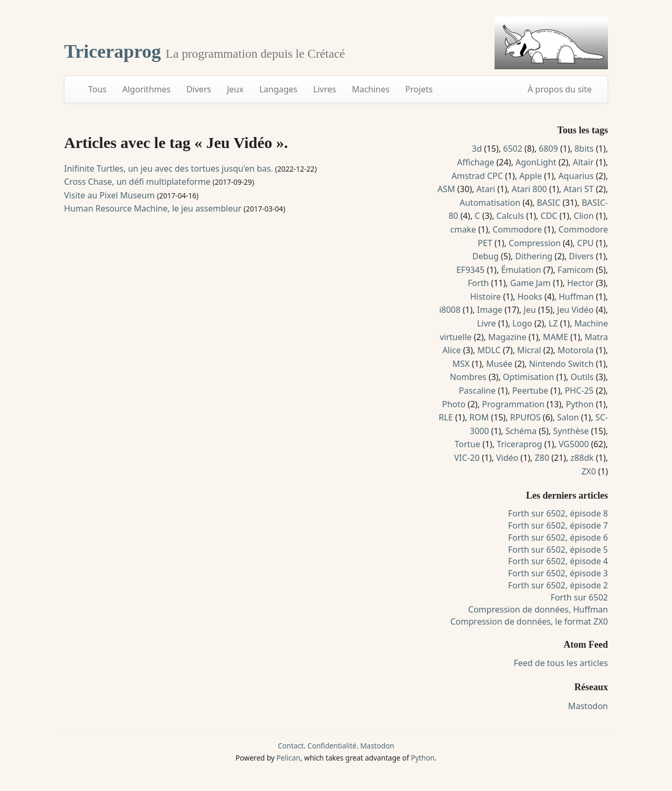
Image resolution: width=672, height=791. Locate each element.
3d (477, 149)
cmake (463, 229)
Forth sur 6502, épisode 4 (558, 561)
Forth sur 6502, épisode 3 (558, 573)
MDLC (489, 350)
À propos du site (560, 89)
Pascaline (477, 391)
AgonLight (536, 162)
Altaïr (583, 162)
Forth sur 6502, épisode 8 (558, 513)
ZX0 (589, 471)
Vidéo (507, 458)
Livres (325, 89)
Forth (478, 283)
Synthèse (571, 431)
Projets (419, 89)
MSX (461, 364)
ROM (479, 417)
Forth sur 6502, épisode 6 (558, 537)
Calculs (511, 216)
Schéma (521, 431)
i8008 (450, 310)
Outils (582, 377)
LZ (553, 323)
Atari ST (579, 189)
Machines (371, 89)
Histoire (485, 297)
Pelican (288, 758)
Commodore (517, 229)
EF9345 (470, 270)
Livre (487, 323)
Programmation (513, 404)
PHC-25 (579, 391)
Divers (199, 89)
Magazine (507, 337)
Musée (499, 364)
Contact (291, 746)
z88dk (582, 458)
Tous (97, 89)
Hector (580, 283)
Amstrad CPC (477, 176)
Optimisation (528, 377)
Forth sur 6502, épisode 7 (558, 525)
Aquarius (576, 176)
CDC (549, 216)
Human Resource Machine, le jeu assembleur (153, 208)
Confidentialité (332, 746)
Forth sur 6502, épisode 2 (558, 585)
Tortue (468, 444)
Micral (529, 350)
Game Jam (531, 283)
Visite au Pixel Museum (109, 195)
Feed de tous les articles (561, 663)
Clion (584, 216)
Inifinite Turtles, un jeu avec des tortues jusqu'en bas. (169, 168)
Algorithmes (146, 89)
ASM (446, 189)
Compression (535, 243)
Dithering (534, 256)
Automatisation (490, 203)
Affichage (476, 162)
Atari (486, 189)
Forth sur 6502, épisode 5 (558, 550)
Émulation (521, 270)
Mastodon (588, 706)
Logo (522, 323)
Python (580, 404)
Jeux (235, 89)
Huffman (576, 297)
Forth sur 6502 (579, 597)
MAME (555, 337)
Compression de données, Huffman (538, 609)
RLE (445, 417)
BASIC (548, 203)
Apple (531, 176)
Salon (568, 417)
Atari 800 (529, 189)
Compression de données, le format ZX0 (529, 621)
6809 (548, 149)
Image (490, 310)
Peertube (530, 391)
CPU (585, 243)
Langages (279, 89)
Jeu (529, 310)
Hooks (529, 297)
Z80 (542, 458)
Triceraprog (115, 51)
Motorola (576, 350)
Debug (486, 256)
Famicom (576, 270)
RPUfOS (526, 417)
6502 (513, 149)
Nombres (468, 377)
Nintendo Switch (561, 364)
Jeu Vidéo (575, 310)
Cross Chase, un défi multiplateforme (137, 182)
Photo (454, 404)
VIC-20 (467, 458)
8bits (584, 149)
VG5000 (574, 444)
